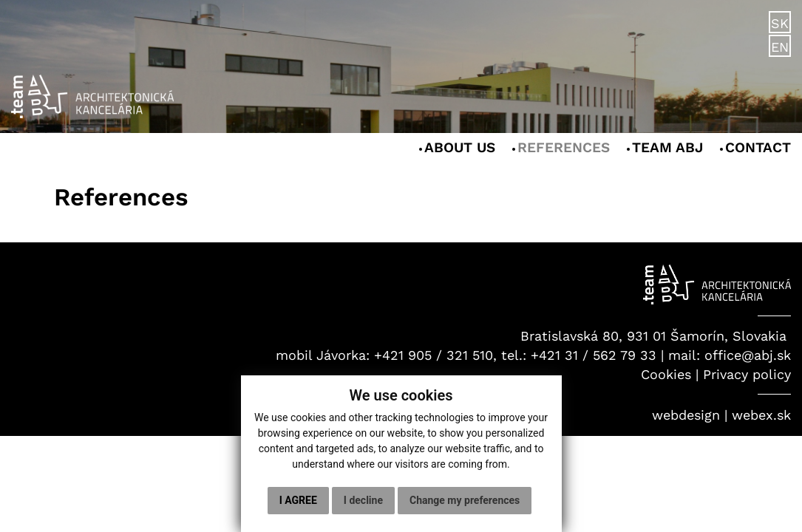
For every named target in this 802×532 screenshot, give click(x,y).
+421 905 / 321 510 (434, 355)
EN (780, 47)
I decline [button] (363, 500)
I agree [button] (298, 500)
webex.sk (761, 415)
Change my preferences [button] (465, 500)
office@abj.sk (748, 355)
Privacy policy (747, 374)
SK (780, 23)
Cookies (666, 374)
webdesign (686, 415)
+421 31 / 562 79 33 (594, 355)
